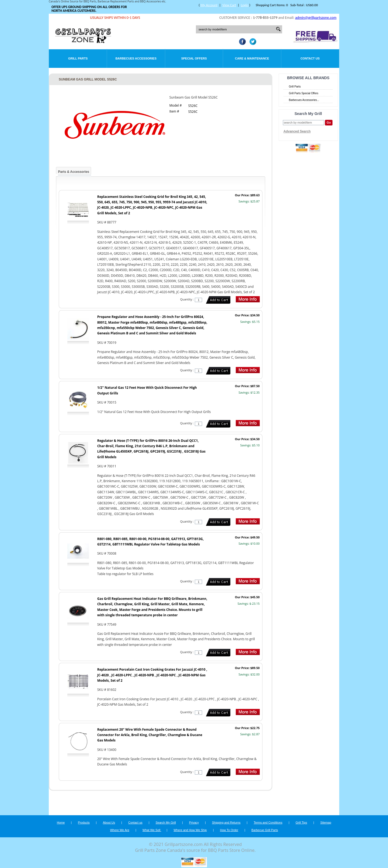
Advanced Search (297, 131)
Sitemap (326, 822)
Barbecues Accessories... (304, 100)
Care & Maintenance (252, 58)
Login (245, 5)
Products (84, 822)
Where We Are (119, 830)
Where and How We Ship (190, 830)
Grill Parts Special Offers (304, 93)
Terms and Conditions (268, 822)
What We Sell (152, 830)
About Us (109, 822)
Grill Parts (78, 58)
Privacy (194, 822)
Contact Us (310, 58)
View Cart (229, 5)
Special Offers (194, 58)
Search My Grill (166, 822)
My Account (209, 5)
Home (61, 822)
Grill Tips (301, 822)
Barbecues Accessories (136, 58)
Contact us (135, 822)
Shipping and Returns (226, 822)
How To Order (229, 830)
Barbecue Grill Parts (265, 830)
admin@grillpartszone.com (316, 18)
